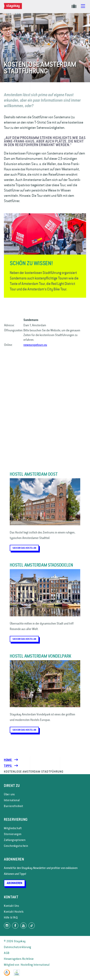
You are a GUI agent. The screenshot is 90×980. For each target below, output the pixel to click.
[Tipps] (8, 766)
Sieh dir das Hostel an (24, 548)
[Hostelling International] (8, 975)
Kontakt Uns (12, 906)
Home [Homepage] (8, 760)
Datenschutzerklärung (18, 947)
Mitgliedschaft (13, 828)
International (12, 800)
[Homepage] (14, 8)
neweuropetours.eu (35, 345)
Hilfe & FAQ (11, 917)
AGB (7, 953)
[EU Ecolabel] (18, 975)
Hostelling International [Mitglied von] (35, 965)
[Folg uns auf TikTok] (32, 926)
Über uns (9, 794)
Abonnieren (14, 883)
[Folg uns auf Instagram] (7, 926)
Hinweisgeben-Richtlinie (19, 959)
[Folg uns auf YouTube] (23, 926)
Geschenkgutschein (16, 846)
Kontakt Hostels (14, 912)
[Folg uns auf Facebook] (15, 926)
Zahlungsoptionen (15, 840)
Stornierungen (13, 834)
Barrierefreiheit (14, 806)
